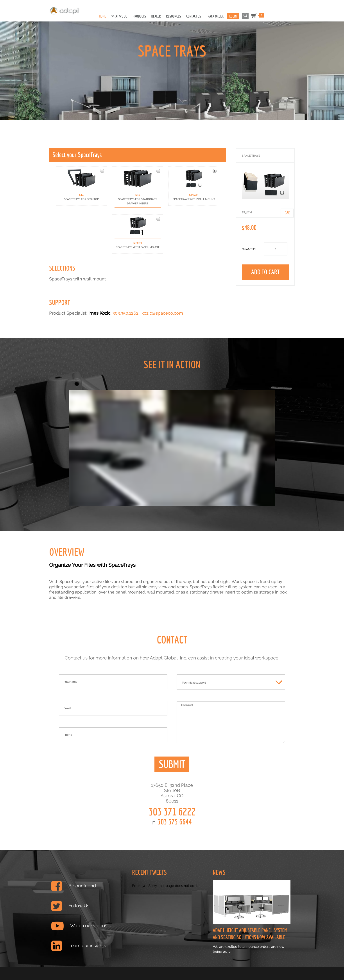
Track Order (215, 16)
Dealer (156, 16)
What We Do (119, 16)
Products (139, 16)
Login (233, 16)
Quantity (249, 249)
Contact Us (194, 16)
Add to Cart (265, 272)
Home (103, 16)
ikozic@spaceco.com (162, 313)
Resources (174, 16)
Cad (288, 213)
